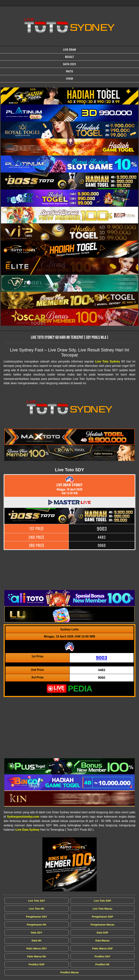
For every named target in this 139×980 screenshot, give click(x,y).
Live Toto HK (36, 909)
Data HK (37, 941)
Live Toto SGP (103, 901)
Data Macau (102, 941)
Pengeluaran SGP (102, 917)
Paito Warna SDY (36, 948)
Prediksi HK (103, 964)
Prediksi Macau (69, 972)
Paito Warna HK (37, 956)
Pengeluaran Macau (102, 925)
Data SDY (36, 933)
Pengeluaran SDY (37, 917)
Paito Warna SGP (102, 948)
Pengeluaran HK (37, 925)
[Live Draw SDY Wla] (69, 96)
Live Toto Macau (103, 909)
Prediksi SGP (37, 964)
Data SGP (102, 933)
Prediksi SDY (102, 956)
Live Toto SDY (37, 901)
